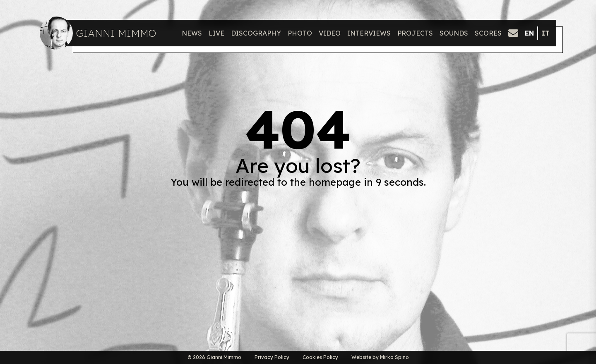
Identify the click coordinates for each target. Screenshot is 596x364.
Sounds (454, 33)
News (192, 33)
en (529, 33)
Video (330, 33)
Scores (488, 33)
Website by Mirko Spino (380, 357)
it (546, 33)
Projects (415, 33)
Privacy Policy (272, 357)
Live (216, 33)
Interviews (369, 33)
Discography (256, 33)
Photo (300, 33)
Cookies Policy (320, 357)
